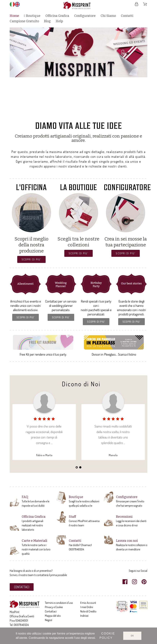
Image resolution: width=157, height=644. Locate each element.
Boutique (76, 497)
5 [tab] (78, 115)
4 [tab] (75, 115)
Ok (132, 636)
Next (141, 73)
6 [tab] (82, 115)
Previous (16, 73)
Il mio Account (88, 603)
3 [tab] (71, 115)
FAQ (25, 497)
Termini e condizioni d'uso (59, 603)
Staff (72, 517)
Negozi (49, 620)
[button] (31, 259)
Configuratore (127, 497)
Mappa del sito (53, 616)
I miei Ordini (87, 607)
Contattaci (51, 611)
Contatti (75, 541)
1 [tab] (64, 115)
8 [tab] (89, 115)
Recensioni (124, 517)
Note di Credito (88, 611)
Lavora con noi (127, 541)
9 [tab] (93, 115)
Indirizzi (84, 616)
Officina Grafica (34, 517)
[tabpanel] (79, 52)
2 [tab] (68, 115)
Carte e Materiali (34, 541)
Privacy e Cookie (54, 607)
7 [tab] (86, 115)
